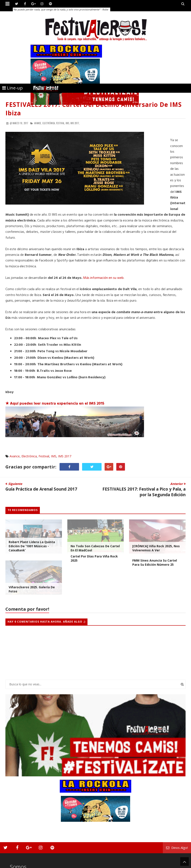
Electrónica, (49, 123)
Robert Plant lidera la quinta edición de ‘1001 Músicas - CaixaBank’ (32, 546)
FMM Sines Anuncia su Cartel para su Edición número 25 (155, 562)
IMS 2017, (75, 123)
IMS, (68, 123)
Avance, (38, 123)
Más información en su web (103, 278)
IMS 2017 (65, 456)
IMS (54, 456)
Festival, (61, 123)
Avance (15, 456)
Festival (44, 456)
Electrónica (29, 456)
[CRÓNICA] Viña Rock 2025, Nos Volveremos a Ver (156, 548)
